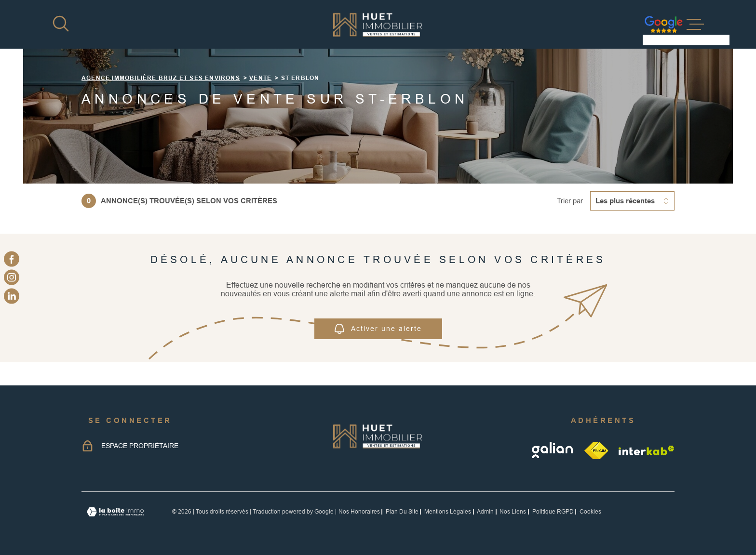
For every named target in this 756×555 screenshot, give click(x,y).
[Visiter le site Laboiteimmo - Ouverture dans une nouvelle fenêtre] (115, 512)
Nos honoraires (359, 512)
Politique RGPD (553, 512)
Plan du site (402, 512)
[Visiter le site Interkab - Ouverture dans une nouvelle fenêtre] (647, 450)
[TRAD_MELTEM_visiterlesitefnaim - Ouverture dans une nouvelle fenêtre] (597, 450)
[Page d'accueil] (378, 24)
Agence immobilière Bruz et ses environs (161, 78)
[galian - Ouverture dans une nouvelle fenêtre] (553, 450)
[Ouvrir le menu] (695, 25)
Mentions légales (448, 512)
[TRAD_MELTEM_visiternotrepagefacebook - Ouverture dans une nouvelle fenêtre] (12, 259)
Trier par (570, 201)
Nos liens (513, 512)
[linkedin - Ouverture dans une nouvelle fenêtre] (12, 296)
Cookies (590, 512)
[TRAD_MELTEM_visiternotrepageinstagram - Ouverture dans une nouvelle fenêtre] (12, 277)
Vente (260, 78)
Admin (485, 512)
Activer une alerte (378, 329)
